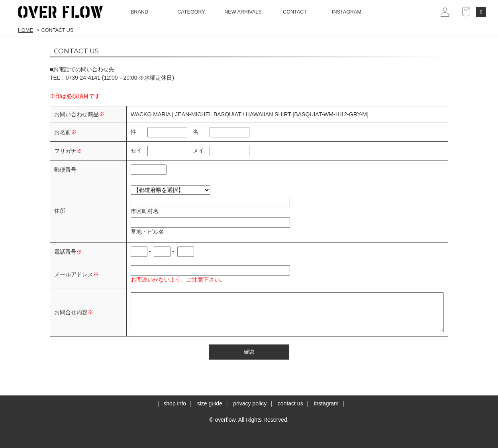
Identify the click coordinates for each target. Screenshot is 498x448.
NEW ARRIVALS (243, 12)
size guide (210, 403)
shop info (175, 403)
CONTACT (295, 12)
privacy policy (250, 403)
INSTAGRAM (347, 12)
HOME (25, 30)
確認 (249, 352)
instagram (326, 403)
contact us (290, 403)
